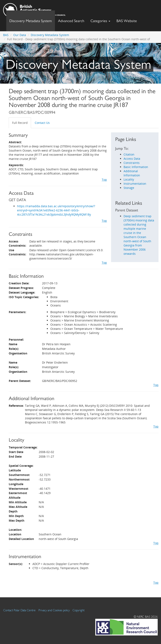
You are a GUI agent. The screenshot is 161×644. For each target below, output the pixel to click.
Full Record (20, 123)
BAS (6, 35)
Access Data (132, 159)
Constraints (132, 163)
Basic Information (136, 167)
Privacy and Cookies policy (54, 610)
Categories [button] (100, 21)
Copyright (79, 610)
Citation (129, 154)
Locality (129, 179)
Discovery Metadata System (31, 21)
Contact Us (42, 123)
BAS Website (128, 20)
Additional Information (132, 173)
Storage (129, 188)
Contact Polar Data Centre (19, 610)
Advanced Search (71, 21)
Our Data (20, 35)
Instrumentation (135, 184)
